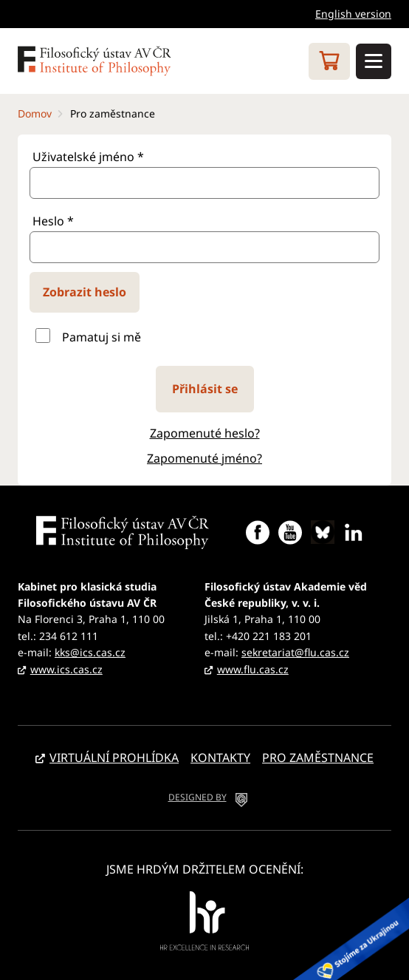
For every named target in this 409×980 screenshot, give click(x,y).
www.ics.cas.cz (66, 669)
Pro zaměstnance (318, 758)
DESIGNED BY (197, 797)
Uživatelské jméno (88, 157)
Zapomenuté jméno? (205, 458)
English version (353, 14)
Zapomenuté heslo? (205, 433)
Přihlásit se (205, 389)
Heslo (53, 221)
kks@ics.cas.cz (90, 652)
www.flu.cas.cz (253, 669)
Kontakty (220, 758)
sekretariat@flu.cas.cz (295, 652)
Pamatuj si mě (102, 337)
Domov (35, 113)
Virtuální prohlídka (114, 758)
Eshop (329, 61)
